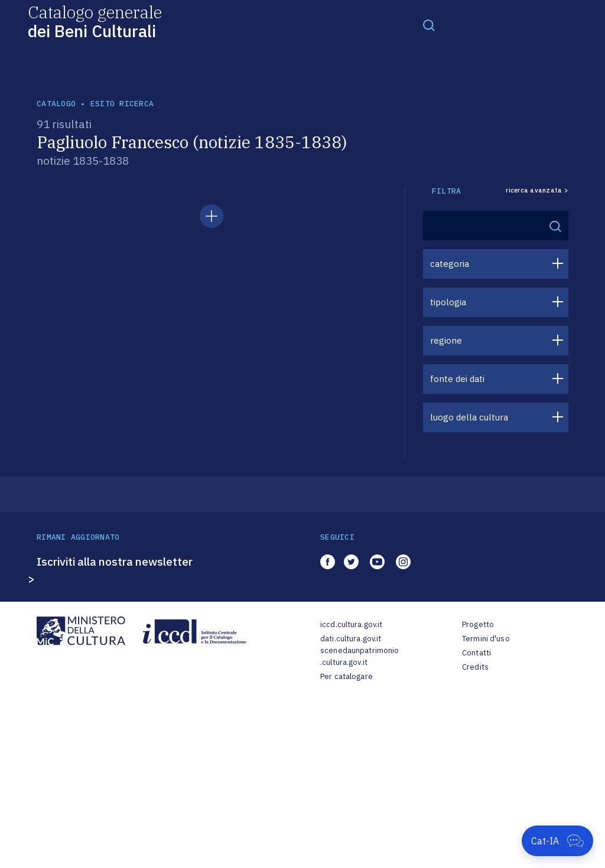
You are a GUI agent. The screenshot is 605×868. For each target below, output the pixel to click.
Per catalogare (347, 676)
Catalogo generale (95, 21)
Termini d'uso (486, 639)
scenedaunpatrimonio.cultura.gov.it (360, 656)
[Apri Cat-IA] (557, 841)
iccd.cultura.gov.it (351, 624)
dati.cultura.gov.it (351, 639)
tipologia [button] (448, 302)
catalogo (56, 104)
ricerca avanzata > (537, 190)
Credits (475, 667)
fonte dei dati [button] (457, 379)
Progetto (478, 624)
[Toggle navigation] (429, 25)
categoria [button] (450, 264)
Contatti (476, 653)
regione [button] (446, 340)
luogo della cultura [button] (469, 417)
